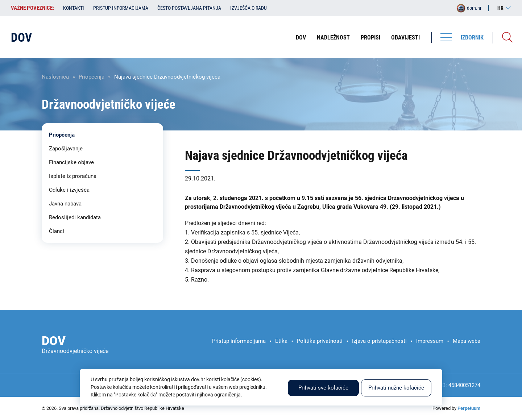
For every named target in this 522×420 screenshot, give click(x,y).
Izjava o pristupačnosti (379, 341)
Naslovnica (55, 77)
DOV (301, 38)
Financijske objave (71, 162)
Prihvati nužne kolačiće (396, 388)
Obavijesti (405, 38)
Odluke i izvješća (69, 190)
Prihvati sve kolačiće (323, 388)
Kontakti (74, 8)
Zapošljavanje (66, 149)
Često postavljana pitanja (189, 8)
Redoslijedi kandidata (75, 217)
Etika (281, 341)
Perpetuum (469, 408)
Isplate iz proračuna (73, 176)
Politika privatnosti (320, 341)
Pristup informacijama (121, 8)
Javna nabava (65, 204)
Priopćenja (92, 77)
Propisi (370, 38)
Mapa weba (467, 341)
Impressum (430, 341)
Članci (57, 231)
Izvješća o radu (248, 8)
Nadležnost (333, 38)
